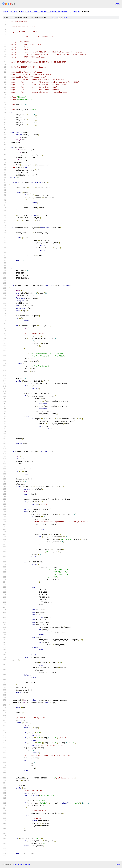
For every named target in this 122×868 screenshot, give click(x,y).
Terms (28, 864)
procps (76, 12)
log (58, 18)
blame (64, 18)
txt (112, 864)
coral (5, 12)
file (51, 18)
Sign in (117, 4)
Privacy (21, 864)
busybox (14, 12)
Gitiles (14, 864)
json (118, 864)
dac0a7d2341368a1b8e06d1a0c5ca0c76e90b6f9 (44, 12)
